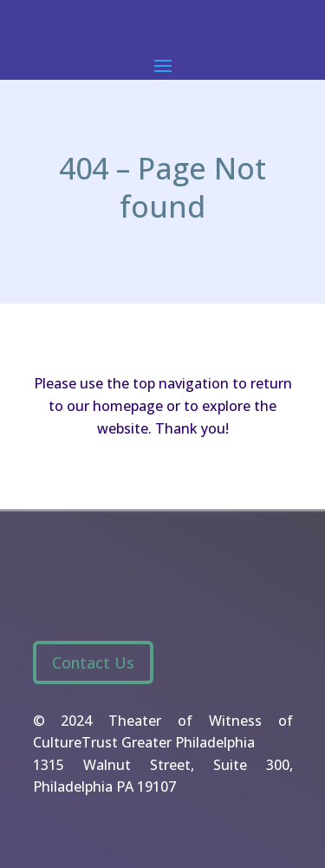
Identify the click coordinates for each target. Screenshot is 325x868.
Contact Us (93, 662)
